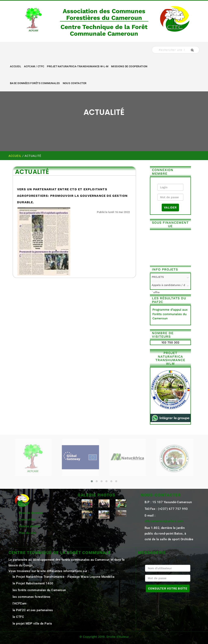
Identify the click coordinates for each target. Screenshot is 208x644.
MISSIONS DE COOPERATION (129, 66)
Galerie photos (29, 526)
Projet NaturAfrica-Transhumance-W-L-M (78, 66)
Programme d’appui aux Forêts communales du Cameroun (170, 314)
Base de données (31, 513)
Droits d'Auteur (118, 637)
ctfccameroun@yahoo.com (164, 521)
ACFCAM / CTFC (34, 66)
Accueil (16, 66)
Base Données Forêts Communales (35, 83)
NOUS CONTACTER (75, 83)
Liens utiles (27, 520)
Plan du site (27, 533)
